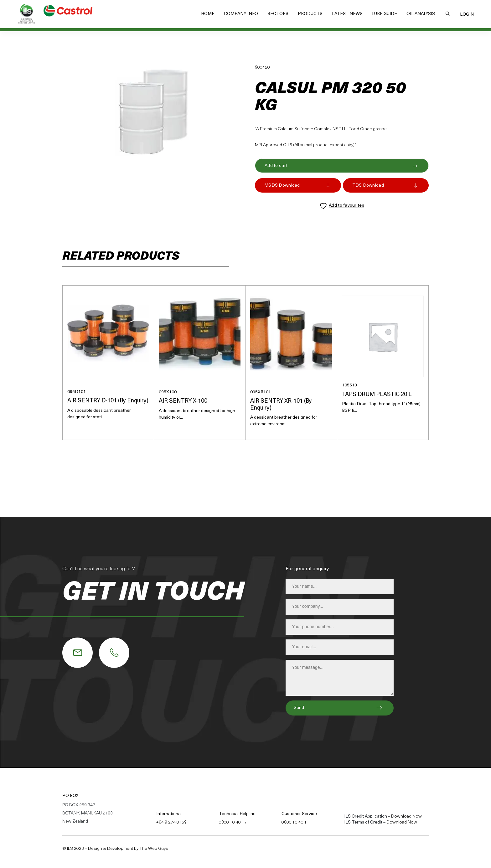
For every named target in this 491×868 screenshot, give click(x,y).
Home (208, 14)
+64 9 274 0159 (171, 822)
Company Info (241, 14)
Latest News (347, 14)
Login (467, 14)
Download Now (406, 816)
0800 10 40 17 (233, 822)
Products (310, 14)
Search (447, 13)
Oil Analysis (421, 14)
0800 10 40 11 (295, 822)
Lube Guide (385, 14)
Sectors (278, 14)
